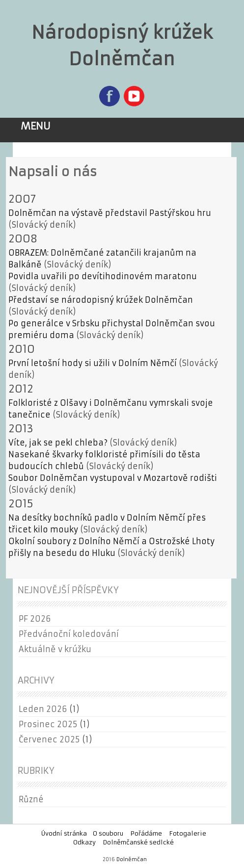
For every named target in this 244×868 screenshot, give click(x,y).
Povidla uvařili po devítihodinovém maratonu (103, 276)
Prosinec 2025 (48, 724)
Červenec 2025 (49, 739)
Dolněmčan (132, 859)
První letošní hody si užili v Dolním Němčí (93, 363)
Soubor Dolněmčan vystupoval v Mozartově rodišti (113, 478)
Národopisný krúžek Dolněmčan (122, 46)
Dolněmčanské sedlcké (138, 842)
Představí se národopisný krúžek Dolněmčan (101, 300)
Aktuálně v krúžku (55, 649)
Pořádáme (146, 833)
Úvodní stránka (64, 833)
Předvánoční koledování (69, 634)
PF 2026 (35, 619)
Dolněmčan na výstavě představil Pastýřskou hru (110, 213)
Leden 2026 (43, 709)
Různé (31, 799)
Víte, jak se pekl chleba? (58, 443)
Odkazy (84, 842)
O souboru (108, 833)
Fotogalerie (188, 833)
